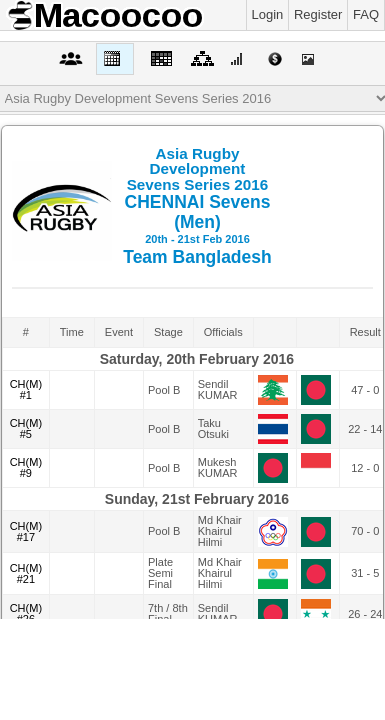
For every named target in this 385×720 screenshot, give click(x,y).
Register (318, 14)
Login (268, 14)
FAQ (366, 14)
